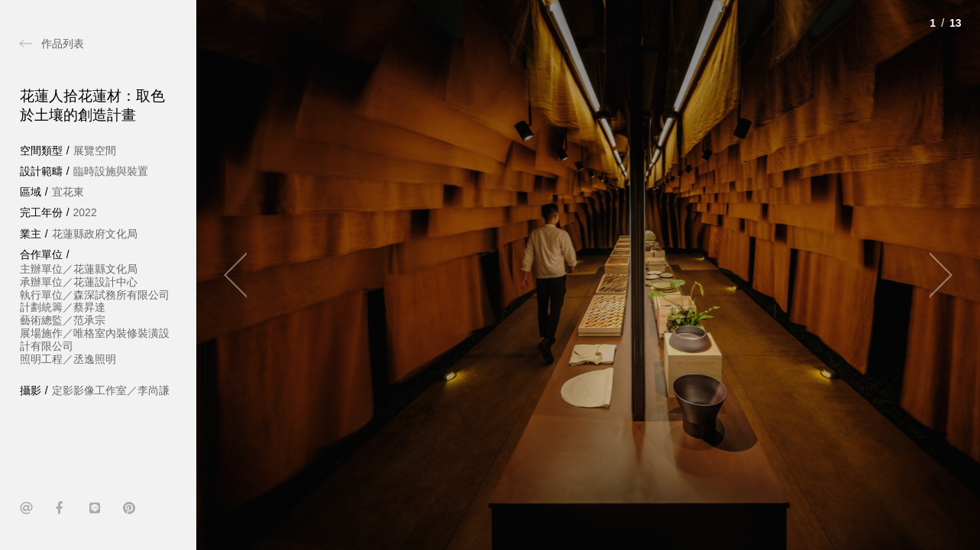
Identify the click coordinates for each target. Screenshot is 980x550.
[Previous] (242, 275)
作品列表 (63, 44)
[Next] (934, 275)
